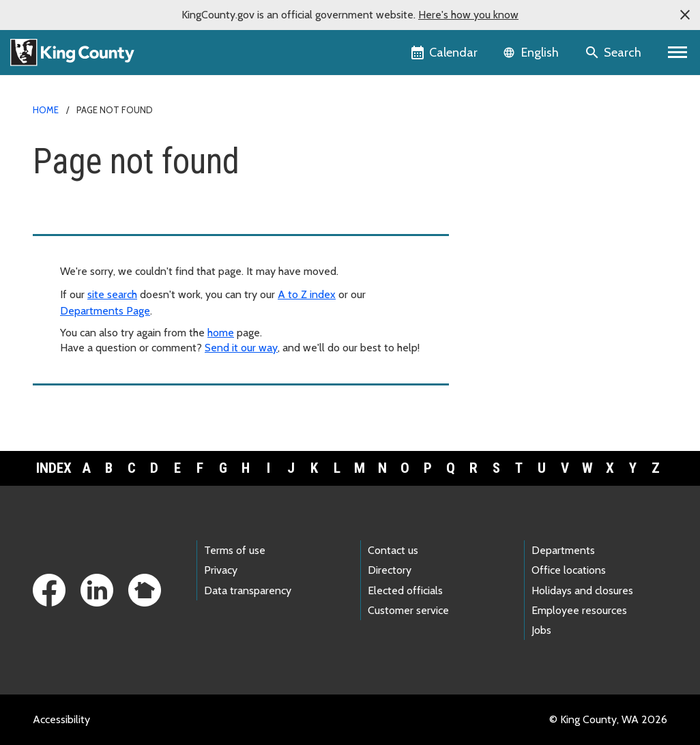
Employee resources (579, 610)
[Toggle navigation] (678, 53)
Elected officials (405, 590)
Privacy (221, 570)
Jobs (541, 630)
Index (54, 468)
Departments (563, 550)
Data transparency (248, 590)
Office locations (569, 570)
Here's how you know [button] (468, 15)
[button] (685, 15)
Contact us (393, 550)
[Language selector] (533, 53)
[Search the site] (614, 53)
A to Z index (307, 294)
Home (46, 110)
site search (112, 294)
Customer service (408, 610)
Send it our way (241, 348)
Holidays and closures (582, 590)
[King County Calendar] (445, 53)
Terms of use (235, 550)
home (221, 333)
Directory (390, 570)
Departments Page (105, 311)
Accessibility (61, 719)
